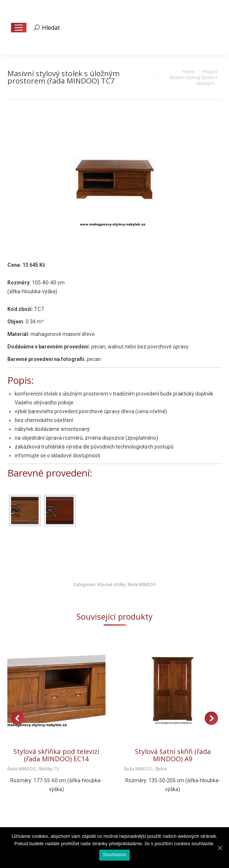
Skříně (161, 769)
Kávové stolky (112, 585)
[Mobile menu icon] (19, 28)
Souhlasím (115, 855)
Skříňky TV (49, 769)
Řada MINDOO (142, 585)
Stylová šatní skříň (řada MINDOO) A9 (173, 755)
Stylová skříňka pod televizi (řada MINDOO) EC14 (56, 755)
